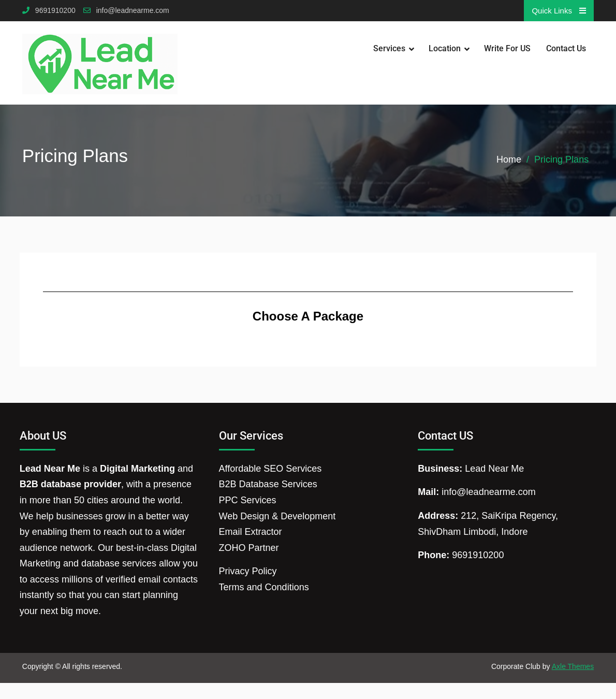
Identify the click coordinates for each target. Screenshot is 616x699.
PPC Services (248, 500)
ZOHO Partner (249, 548)
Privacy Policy (248, 571)
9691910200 (55, 11)
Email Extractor (251, 532)
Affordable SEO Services (270, 469)
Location (445, 48)
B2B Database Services (268, 484)
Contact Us (566, 48)
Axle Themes (573, 666)
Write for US (507, 48)
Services (389, 48)
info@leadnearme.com (133, 11)
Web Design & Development (277, 516)
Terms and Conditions (264, 587)
